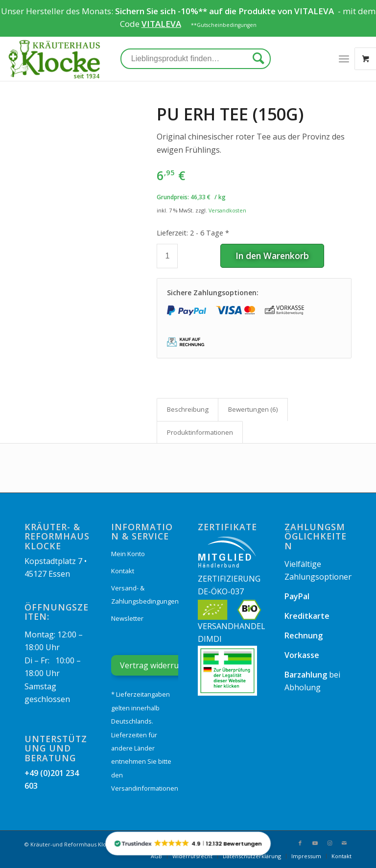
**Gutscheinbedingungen (224, 25)
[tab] (188, 409)
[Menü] (344, 59)
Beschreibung (188, 409)
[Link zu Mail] (344, 843)
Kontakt (123, 571)
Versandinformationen (145, 788)
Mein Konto (128, 554)
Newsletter (127, 618)
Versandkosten (227, 210)
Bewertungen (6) (253, 409)
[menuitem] (156, 856)
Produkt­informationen (200, 432)
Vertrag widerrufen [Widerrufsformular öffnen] (155, 665)
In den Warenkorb (272, 256)
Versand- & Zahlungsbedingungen (145, 594)
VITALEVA (315, 11)
